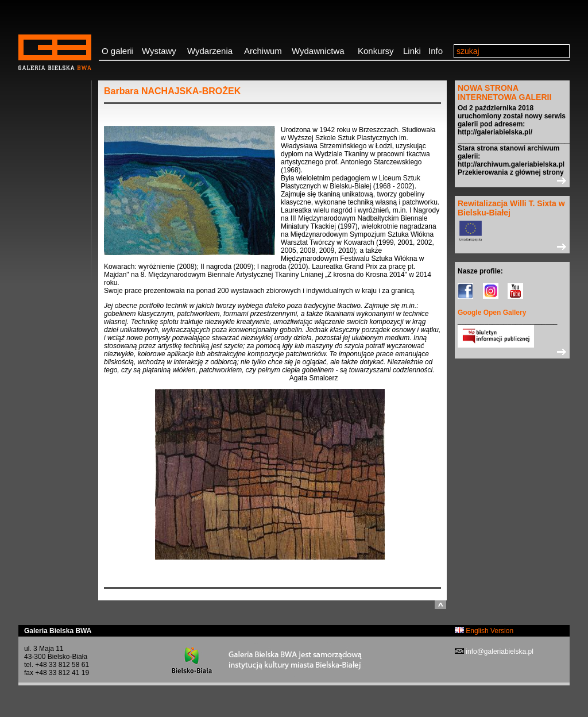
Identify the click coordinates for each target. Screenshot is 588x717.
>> (512, 180)
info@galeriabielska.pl (499, 652)
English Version (484, 631)
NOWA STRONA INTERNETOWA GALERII (504, 92)
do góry (440, 605)
